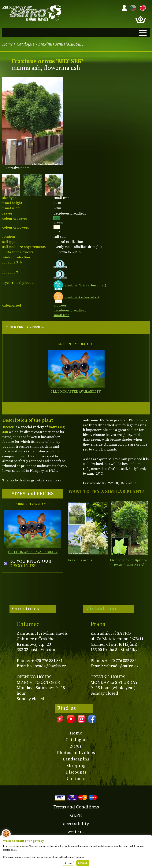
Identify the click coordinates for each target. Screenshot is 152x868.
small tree (61, 315)
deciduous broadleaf (70, 310)
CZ (132, 7)
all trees (60, 305)
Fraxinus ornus (80, 560)
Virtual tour (102, 609)
